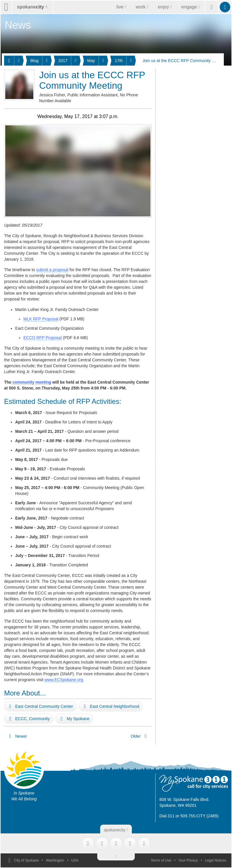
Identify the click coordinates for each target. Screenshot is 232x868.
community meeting (32, 382)
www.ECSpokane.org (64, 680)
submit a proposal (52, 270)
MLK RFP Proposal (41, 319)
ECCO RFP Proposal (43, 338)
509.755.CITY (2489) (199, 816)
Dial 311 (167, 816)
